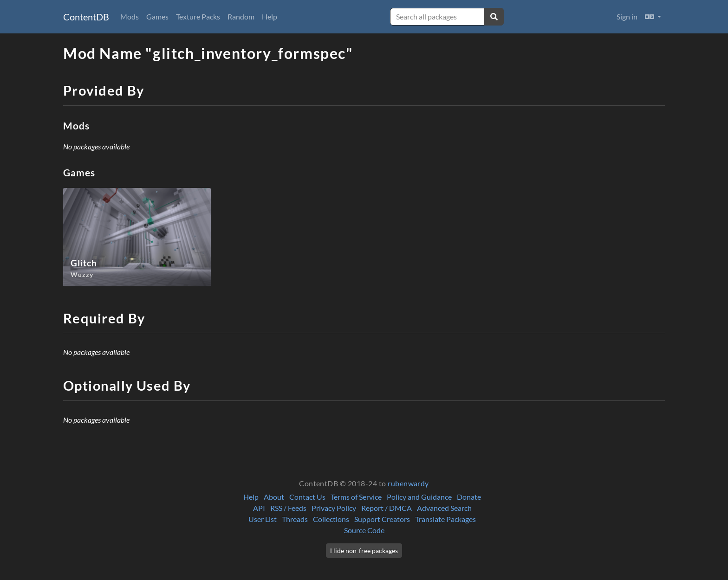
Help (270, 16)
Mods (130, 16)
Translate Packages (445, 519)
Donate (469, 497)
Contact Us (307, 497)
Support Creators (382, 519)
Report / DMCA (387, 508)
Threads (295, 519)
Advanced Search (444, 508)
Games (157, 16)
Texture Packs (198, 16)
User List (263, 519)
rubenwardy (408, 483)
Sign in (627, 16)
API (259, 508)
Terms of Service (356, 497)
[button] (653, 17)
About (274, 497)
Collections (331, 519)
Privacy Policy (334, 508)
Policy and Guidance (419, 497)
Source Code (364, 530)
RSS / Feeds (288, 508)
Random (241, 16)
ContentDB (86, 17)
